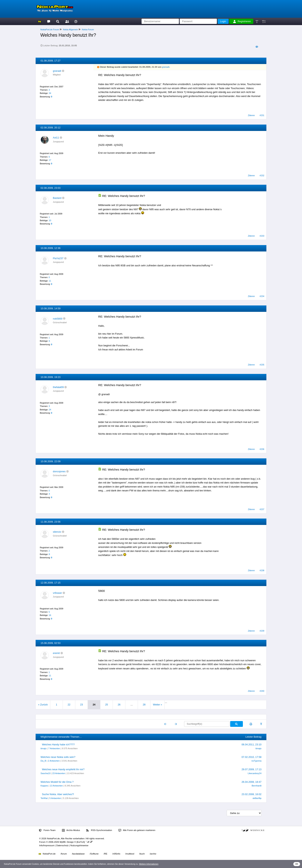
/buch (142, 854)
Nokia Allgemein (70, 30)
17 (50, 160)
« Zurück (43, 705)
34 (50, 93)
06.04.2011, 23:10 (251, 744)
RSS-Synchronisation (99, 830)
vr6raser (57, 593)
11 (50, 281)
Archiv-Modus (71, 830)
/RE (105, 854)
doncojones (59, 471)
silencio (57, 532)
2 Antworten (54, 761)
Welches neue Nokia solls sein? (58, 757)
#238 (262, 570)
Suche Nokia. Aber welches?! (58, 794)
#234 (262, 296)
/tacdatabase (78, 854)
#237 (262, 509)
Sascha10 (46, 773)
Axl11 (56, 138)
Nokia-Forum (88, 30)
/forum (64, 854)
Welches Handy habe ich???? (58, 744)
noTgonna (257, 761)
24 (50, 410)
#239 (262, 631)
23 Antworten (59, 773)
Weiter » (157, 705)
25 (107, 705)
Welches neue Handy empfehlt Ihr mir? (63, 769)
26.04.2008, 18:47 (251, 782)
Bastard (57, 198)
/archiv (153, 854)
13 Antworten (56, 786)
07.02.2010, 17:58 (251, 757)
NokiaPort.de (47, 854)
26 (119, 705)
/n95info (116, 854)
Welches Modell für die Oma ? (57, 782)
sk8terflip (257, 798)
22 (69, 705)
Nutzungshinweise (79, 845)
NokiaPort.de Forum (50, 30)
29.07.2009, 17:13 (251, 769)
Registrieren (242, 21)
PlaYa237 (58, 258)
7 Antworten (54, 748)
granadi (57, 71)
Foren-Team (47, 830)
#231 (262, 115)
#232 (262, 175)
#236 (262, 449)
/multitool (130, 854)
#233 (262, 236)
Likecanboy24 (255, 773)
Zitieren (251, 115)
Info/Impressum (47, 845)
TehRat (44, 798)
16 (50, 615)
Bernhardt (257, 786)
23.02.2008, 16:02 (251, 794)
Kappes (44, 786)
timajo (44, 748)
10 (50, 220)
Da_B (43, 761)
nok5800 (58, 319)
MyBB (63, 842)
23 (81, 705)
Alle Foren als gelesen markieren (137, 830)
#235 (262, 365)
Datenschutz (62, 845)
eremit (56, 653)
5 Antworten (55, 798)
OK (297, 864)
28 (144, 705)
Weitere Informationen (149, 864)
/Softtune (94, 854)
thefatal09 (58, 387)
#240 (262, 691)
